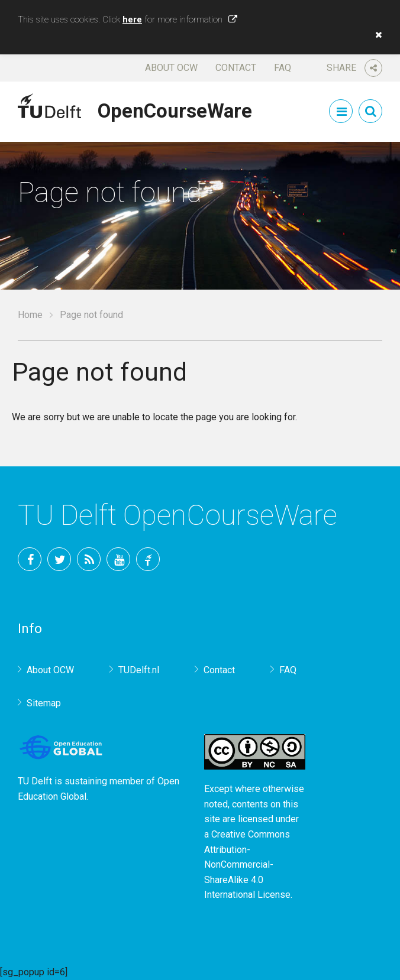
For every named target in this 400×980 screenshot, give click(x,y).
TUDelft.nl (139, 670)
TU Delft (148, 559)
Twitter (59, 559)
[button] (376, 35)
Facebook (30, 559)
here (132, 20)
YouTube (118, 559)
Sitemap (44, 703)
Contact (236, 68)
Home (30, 315)
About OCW (171, 68)
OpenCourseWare (175, 109)
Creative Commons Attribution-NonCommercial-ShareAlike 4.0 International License (247, 864)
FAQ (283, 68)
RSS (89, 559)
